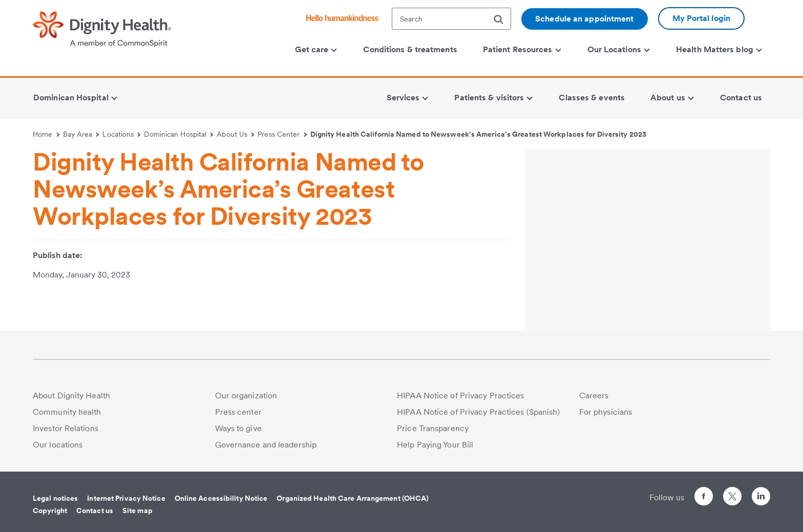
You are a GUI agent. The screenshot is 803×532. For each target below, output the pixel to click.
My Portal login (702, 18)
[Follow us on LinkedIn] (761, 498)
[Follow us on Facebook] (704, 498)
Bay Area (81, 134)
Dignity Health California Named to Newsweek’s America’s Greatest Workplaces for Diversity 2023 (478, 134)
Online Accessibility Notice (221, 498)
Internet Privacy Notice (126, 498)
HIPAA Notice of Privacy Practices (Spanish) (478, 412)
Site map (138, 510)
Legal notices (55, 498)
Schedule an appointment (584, 19)
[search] (502, 19)
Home (46, 134)
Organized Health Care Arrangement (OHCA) (353, 498)
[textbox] (451, 19)
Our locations (58, 445)
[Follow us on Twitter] (732, 492)
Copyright (50, 510)
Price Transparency (433, 428)
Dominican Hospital (178, 134)
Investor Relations (66, 428)
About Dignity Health (71, 396)
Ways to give (238, 428)
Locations (121, 134)
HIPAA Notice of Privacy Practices (460, 396)
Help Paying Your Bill (435, 445)
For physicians (606, 412)
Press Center (282, 134)
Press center (238, 412)
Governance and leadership (266, 445)
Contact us (95, 510)
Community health (67, 412)
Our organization (246, 396)
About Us (235, 134)
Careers (594, 396)
